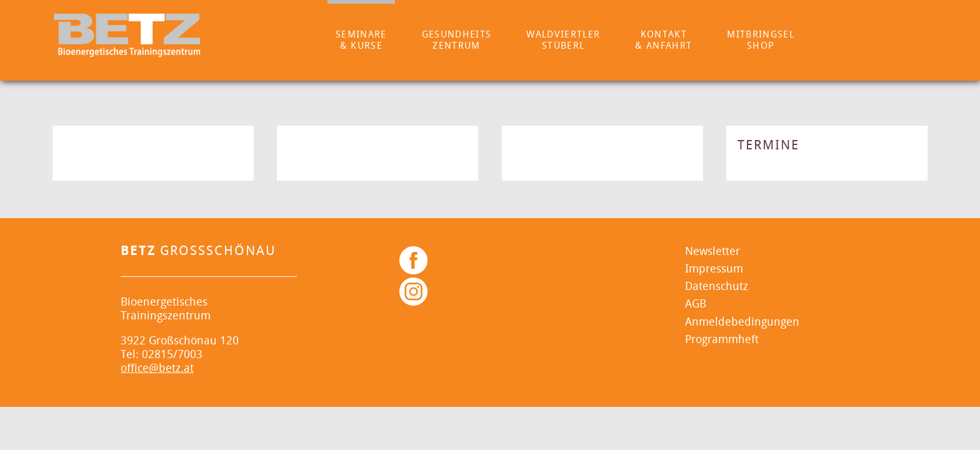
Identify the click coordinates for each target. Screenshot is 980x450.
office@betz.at (157, 368)
